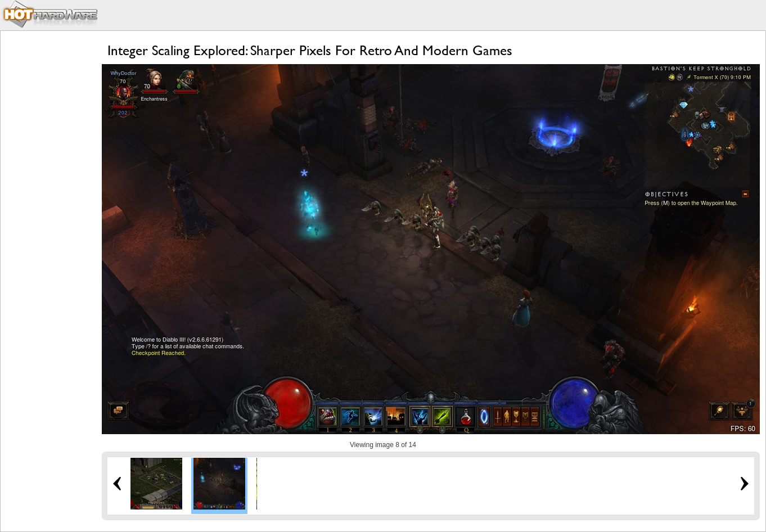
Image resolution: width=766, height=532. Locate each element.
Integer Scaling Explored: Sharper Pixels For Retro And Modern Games (310, 50)
